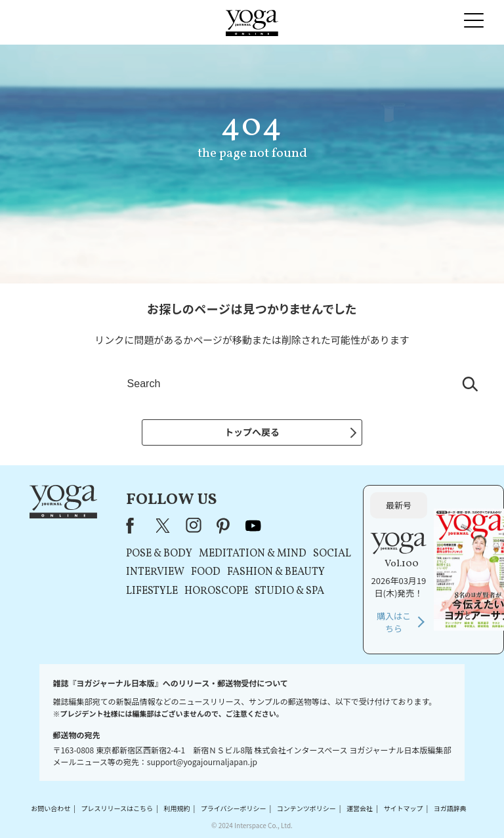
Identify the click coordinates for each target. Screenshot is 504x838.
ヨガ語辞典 (450, 808)
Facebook (134, 526)
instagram (194, 526)
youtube (253, 526)
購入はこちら (394, 622)
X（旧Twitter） (164, 526)
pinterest (224, 526)
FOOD (206, 572)
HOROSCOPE (216, 591)
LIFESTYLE (152, 591)
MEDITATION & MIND (253, 554)
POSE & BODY (159, 554)
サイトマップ (403, 808)
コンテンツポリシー (306, 808)
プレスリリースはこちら (117, 808)
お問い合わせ (51, 808)
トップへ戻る (252, 432)
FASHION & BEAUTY (276, 572)
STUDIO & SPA (289, 591)
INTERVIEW (155, 572)
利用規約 (177, 808)
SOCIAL (332, 554)
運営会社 (360, 808)
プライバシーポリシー (234, 808)
